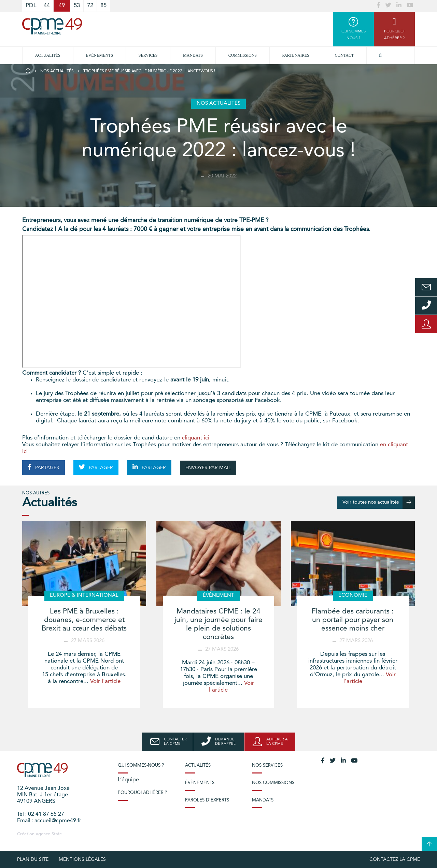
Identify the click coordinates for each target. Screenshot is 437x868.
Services (148, 55)
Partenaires (296, 55)
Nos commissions (273, 783)
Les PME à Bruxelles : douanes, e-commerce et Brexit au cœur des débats (84, 620)
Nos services (267, 765)
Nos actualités (57, 71)
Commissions (243, 55)
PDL (31, 6)
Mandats (193, 55)
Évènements (99, 55)
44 (47, 6)
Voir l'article (105, 682)
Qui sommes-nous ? (141, 765)
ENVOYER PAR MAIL (208, 468)
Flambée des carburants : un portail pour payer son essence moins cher (353, 620)
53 (77, 6)
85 (103, 6)
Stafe (57, 834)
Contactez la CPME (395, 859)
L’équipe (128, 780)
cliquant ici (196, 438)
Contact (344, 55)
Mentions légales (82, 859)
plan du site (33, 859)
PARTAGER (44, 467)
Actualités (48, 55)
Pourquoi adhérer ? (142, 793)
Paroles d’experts (207, 800)
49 (62, 6)
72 (90, 6)
